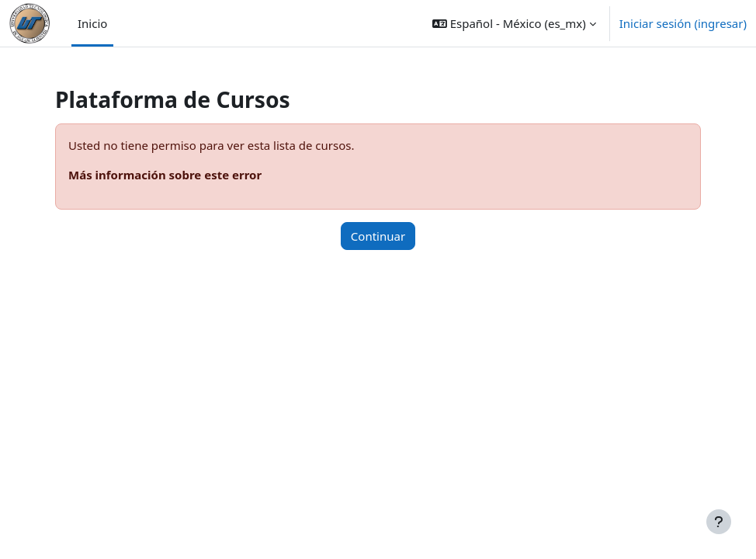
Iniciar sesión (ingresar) (683, 23)
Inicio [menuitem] (92, 23)
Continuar (378, 236)
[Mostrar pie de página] (719, 522)
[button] (514, 23)
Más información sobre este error (165, 175)
